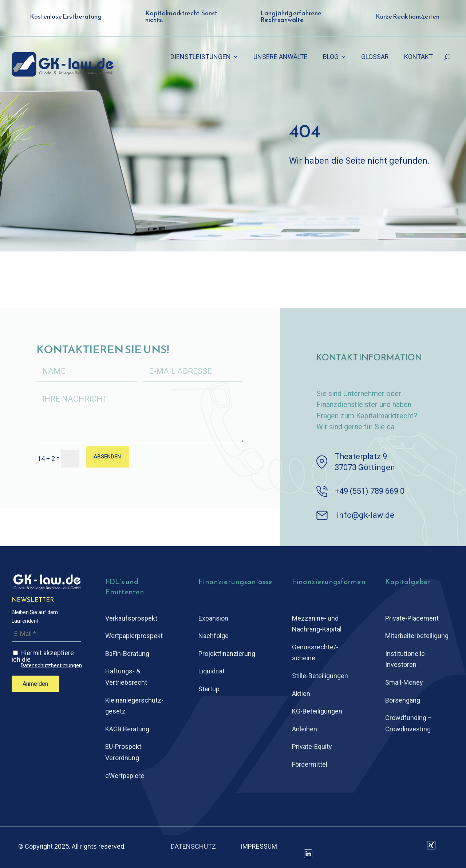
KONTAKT (418, 57)
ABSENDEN (110, 458)
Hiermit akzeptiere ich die (47, 659)
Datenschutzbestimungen (51, 666)
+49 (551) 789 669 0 (370, 491)
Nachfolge (214, 636)
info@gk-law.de (366, 515)
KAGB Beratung (127, 729)
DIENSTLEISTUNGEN (201, 57)
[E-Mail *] (46, 634)
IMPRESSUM (259, 846)
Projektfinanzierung (227, 654)
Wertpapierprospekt (134, 636)
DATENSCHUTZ (193, 846)
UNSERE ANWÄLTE (281, 57)
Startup (209, 689)
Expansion (213, 618)
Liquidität (212, 671)
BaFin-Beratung (127, 654)
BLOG (331, 57)
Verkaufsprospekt (131, 618)
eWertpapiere (125, 776)
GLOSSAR (375, 57)
